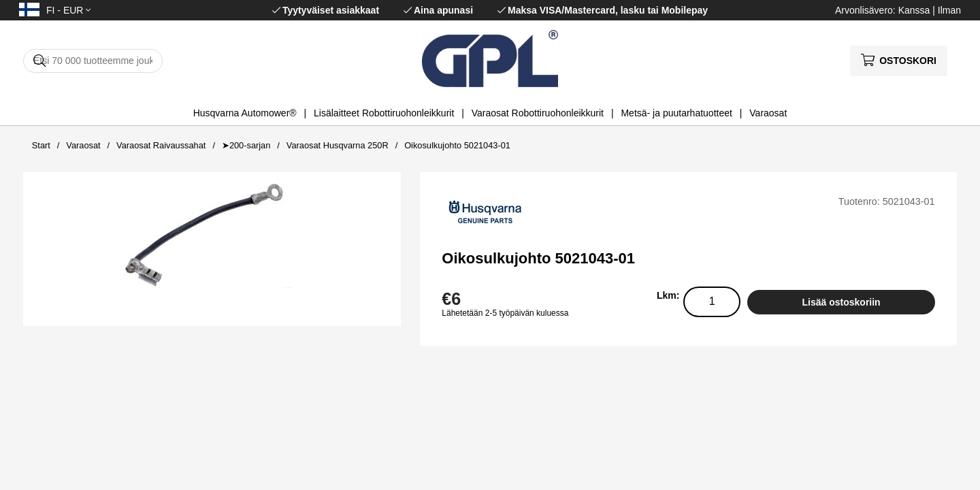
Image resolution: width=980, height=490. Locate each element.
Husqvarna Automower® (245, 113)
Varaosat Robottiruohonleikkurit (538, 113)
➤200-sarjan (246, 145)
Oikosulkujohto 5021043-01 (457, 145)
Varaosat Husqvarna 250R (338, 145)
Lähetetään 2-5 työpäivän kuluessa (505, 313)
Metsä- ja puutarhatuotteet (676, 113)
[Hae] (93, 61)
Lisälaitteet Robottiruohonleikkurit (384, 113)
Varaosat (768, 113)
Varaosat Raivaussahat (161, 145)
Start (41, 145)
